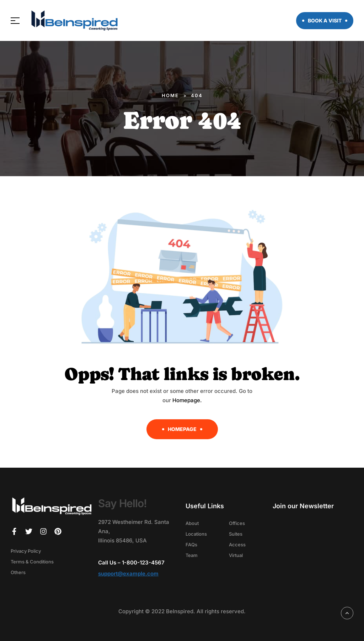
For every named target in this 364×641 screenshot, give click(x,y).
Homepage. (187, 400)
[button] (325, 21)
